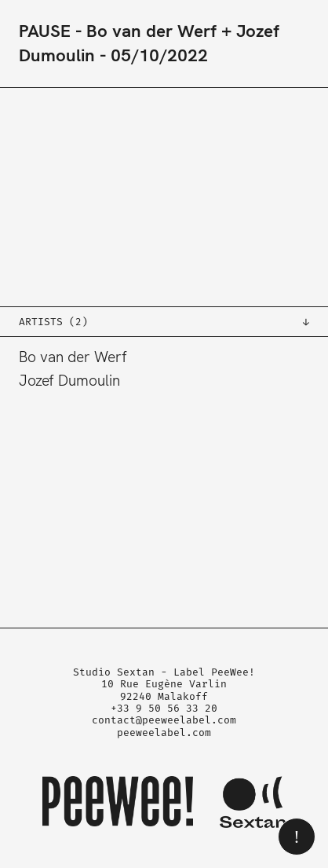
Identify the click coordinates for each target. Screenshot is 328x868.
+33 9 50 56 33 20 (164, 708)
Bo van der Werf (73, 357)
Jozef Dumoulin (69, 381)
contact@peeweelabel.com (164, 720)
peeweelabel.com (164, 732)
